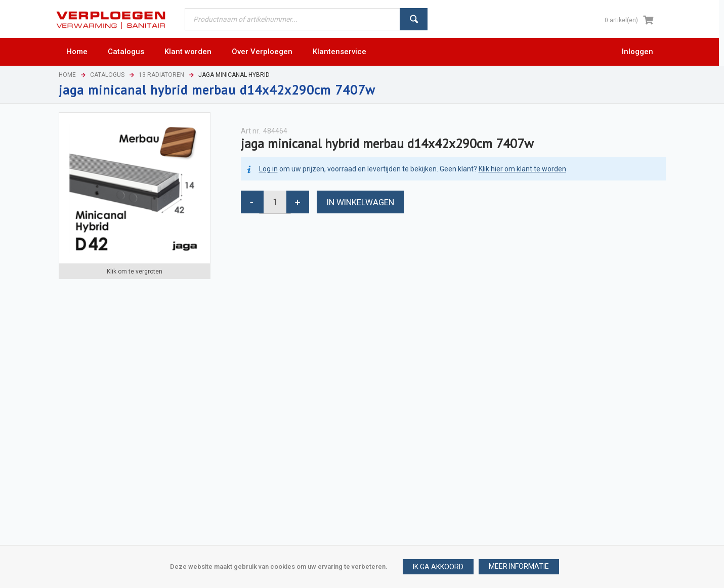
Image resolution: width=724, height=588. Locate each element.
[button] (519, 567)
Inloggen (637, 52)
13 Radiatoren (161, 75)
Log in (268, 169)
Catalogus (107, 75)
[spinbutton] (275, 202)
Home (67, 75)
